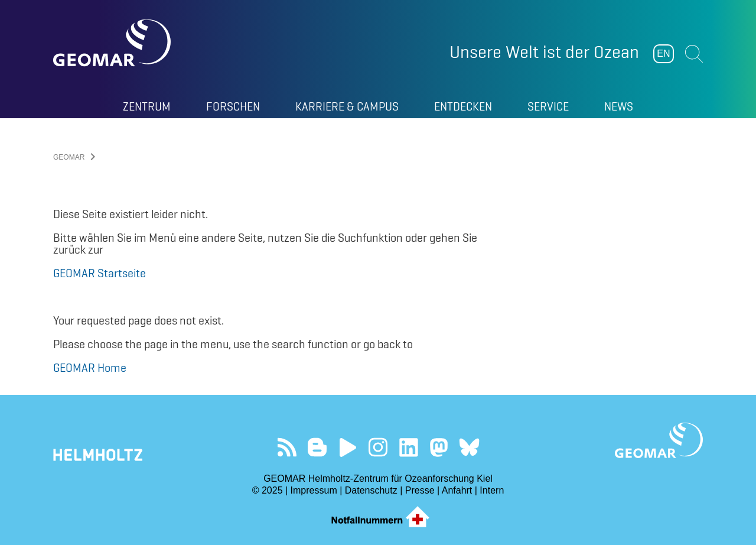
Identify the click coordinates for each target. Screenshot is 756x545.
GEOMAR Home (90, 368)
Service (548, 106)
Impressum (314, 490)
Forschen (233, 106)
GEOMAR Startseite (100, 273)
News (619, 106)
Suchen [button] (694, 54)
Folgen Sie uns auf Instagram (378, 447)
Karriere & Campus (347, 106)
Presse (420, 490)
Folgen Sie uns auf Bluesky (469, 447)
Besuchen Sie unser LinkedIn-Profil (408, 447)
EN (663, 53)
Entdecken (463, 106)
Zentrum (147, 106)
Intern (492, 490)
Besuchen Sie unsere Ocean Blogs (317, 447)
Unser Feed (287, 447)
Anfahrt (457, 490)
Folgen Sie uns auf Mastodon (439, 447)
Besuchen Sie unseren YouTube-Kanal (348, 447)
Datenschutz (371, 490)
